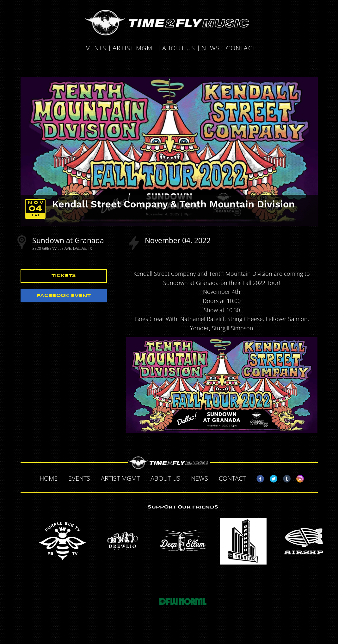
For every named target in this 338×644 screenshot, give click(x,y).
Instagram (298, 477)
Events (94, 48)
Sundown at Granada (68, 240)
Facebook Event (64, 296)
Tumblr (284, 477)
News (211, 48)
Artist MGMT (134, 48)
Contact (241, 48)
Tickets (64, 276)
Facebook (258, 477)
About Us (179, 48)
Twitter (271, 477)
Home (49, 478)
